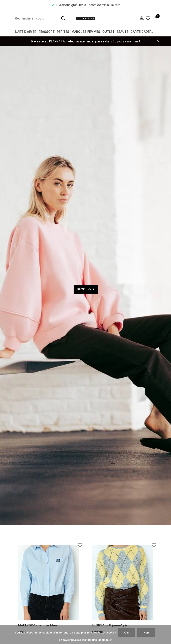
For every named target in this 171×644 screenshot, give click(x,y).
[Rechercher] (41, 18)
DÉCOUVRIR (86, 289)
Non (146, 633)
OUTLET (108, 32)
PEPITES (63, 32)
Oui (126, 633)
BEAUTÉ (123, 32)
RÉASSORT (47, 32)
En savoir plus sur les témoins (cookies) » (85, 640)
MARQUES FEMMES (86, 32)
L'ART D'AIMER (26, 32)
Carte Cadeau (142, 32)
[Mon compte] (141, 18)
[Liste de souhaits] (148, 18)
